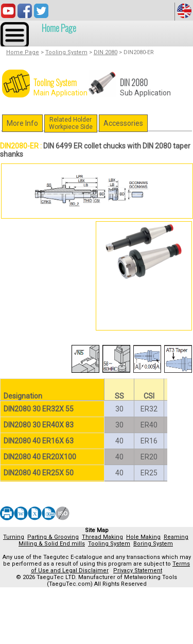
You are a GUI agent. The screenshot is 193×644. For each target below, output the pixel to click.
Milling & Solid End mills (52, 544)
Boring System (153, 544)
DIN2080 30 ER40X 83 (39, 425)
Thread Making (102, 537)
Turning (14, 537)
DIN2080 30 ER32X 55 (39, 409)
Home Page (59, 28)
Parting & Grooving (53, 537)
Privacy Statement (138, 571)
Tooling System (66, 52)
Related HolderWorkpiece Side (71, 123)
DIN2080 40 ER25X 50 (39, 473)
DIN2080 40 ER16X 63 (39, 441)
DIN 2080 (106, 52)
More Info (22, 123)
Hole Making (143, 537)
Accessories (123, 123)
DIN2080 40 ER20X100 (40, 457)
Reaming (176, 537)
